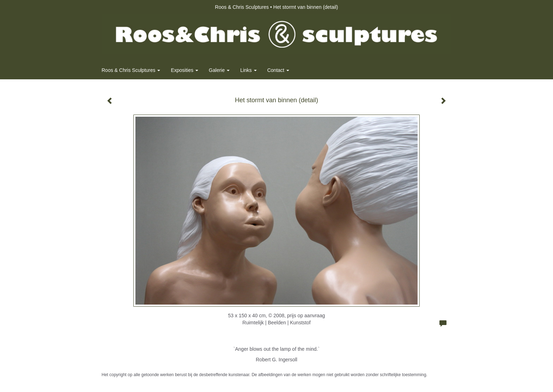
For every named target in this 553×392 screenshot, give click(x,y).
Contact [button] (278, 70)
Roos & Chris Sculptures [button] (131, 70)
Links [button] (248, 70)
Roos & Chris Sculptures (242, 7)
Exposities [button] (184, 70)
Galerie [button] (219, 70)
